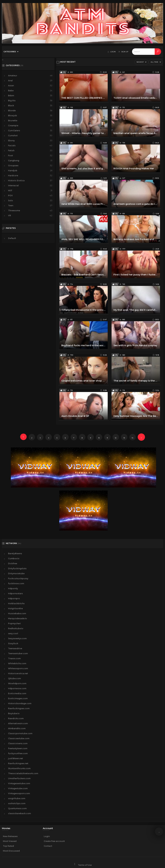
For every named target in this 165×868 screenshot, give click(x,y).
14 (132, 438)
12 (116, 438)
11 (107, 438)
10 (99, 438)
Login (47, 836)
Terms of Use (85, 865)
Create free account (54, 841)
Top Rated (8, 846)
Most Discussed (11, 851)
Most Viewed (10, 841)
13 (124, 438)
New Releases (10, 836)
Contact (48, 846)
